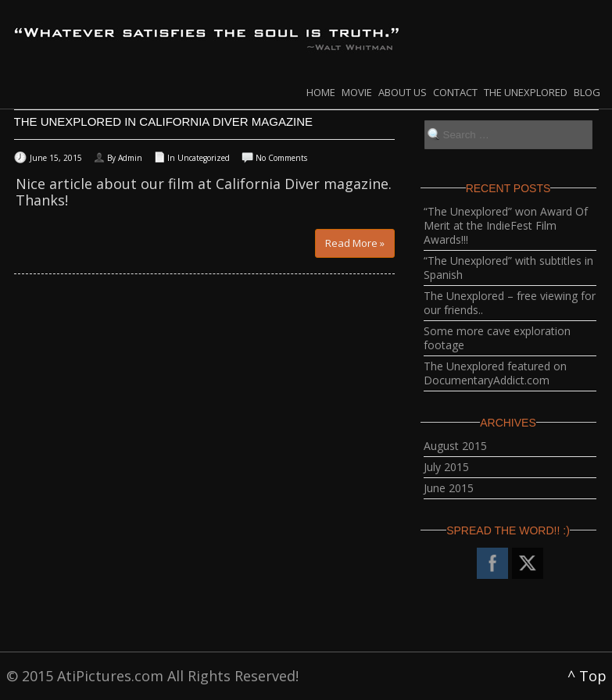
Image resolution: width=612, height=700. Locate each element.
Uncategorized (204, 158)
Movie (357, 92)
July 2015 (446, 467)
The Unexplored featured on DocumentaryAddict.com (495, 373)
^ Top (587, 676)
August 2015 (455, 446)
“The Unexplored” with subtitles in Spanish (508, 268)
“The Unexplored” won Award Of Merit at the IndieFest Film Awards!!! (506, 225)
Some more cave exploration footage (497, 338)
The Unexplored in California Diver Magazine (164, 121)
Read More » (355, 243)
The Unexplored (526, 92)
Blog (587, 92)
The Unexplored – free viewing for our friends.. (510, 303)
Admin (130, 158)
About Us (403, 92)
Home (321, 92)
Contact (455, 92)
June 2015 (449, 488)
